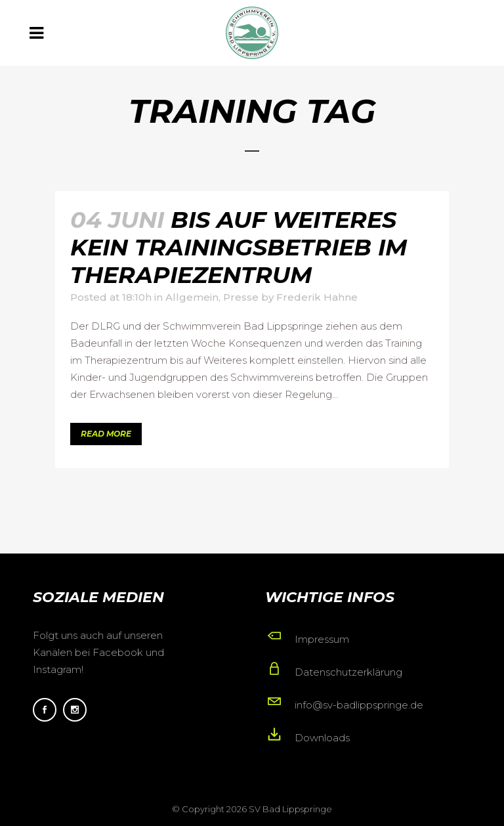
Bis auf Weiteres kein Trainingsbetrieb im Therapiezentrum (239, 247)
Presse (241, 297)
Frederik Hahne (317, 297)
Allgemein (192, 297)
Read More (106, 434)
